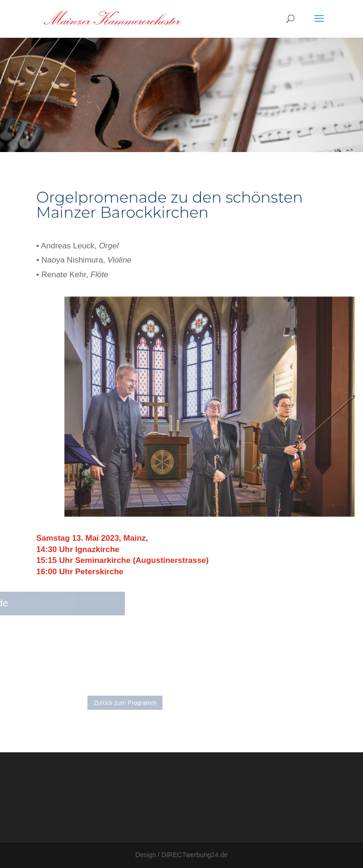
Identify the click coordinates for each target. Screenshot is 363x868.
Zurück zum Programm (131, 703)
